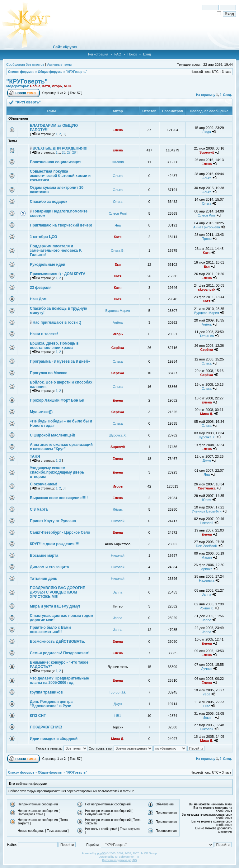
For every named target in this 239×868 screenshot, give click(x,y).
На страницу (206, 95)
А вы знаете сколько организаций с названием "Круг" (61, 447)
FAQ (118, 54)
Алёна (118, 322)
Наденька (207, 580)
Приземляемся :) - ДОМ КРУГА (58, 274)
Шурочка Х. (118, 435)
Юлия (206, 500)
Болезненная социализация (56, 162)
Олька (118, 176)
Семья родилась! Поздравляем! (60, 653)
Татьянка (207, 336)
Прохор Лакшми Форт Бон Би (57, 400)
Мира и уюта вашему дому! (55, 606)
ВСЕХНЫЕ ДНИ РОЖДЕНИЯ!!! (60, 148)
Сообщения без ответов (25, 64)
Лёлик (118, 509)
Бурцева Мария (118, 311)
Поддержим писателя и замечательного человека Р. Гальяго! (56, 250)
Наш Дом (38, 299)
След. (227, 95)
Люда (207, 132)
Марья (206, 557)
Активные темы (59, 64)
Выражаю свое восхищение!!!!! (59, 498)
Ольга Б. (118, 250)
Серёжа (118, 348)
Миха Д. (207, 414)
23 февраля (41, 288)
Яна (118, 225)
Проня (207, 239)
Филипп (118, 162)
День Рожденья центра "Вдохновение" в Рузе (51, 704)
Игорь (57, 86)
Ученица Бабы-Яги (207, 511)
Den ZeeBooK (206, 546)
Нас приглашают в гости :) (57, 322)
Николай (118, 521)
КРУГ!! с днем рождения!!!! (55, 544)
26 (64, 153)
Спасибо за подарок (49, 202)
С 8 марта (39, 509)
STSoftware (122, 857)
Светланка (206, 488)
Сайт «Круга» (65, 47)
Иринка (206, 569)
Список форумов (21, 72)
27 (69, 153)
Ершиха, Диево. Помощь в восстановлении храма (54, 346)
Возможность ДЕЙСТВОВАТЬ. (58, 641)
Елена (35, 86)
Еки (118, 265)
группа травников (46, 692)
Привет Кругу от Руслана (53, 521)
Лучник (207, 669)
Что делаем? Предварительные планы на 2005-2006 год (59, 680)
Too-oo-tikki (118, 692)
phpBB (101, 853)
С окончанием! (43, 484)
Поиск (132, 54)
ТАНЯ (35, 456)
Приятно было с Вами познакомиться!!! (50, 630)
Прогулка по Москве (49, 373)
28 (74, 153)
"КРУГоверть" (77, 72)
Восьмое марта (44, 556)
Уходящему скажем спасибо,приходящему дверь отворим (57, 472)
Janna (118, 592)
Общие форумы (50, 72)
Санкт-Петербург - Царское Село (60, 532)
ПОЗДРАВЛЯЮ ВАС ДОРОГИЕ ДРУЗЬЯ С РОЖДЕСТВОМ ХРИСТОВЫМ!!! (58, 592)
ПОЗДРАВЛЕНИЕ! (46, 727)
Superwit (207, 152)
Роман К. (206, 608)
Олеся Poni (118, 213)
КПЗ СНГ (38, 716)
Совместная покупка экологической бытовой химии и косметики (60, 176)
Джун (207, 460)
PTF (137, 857)
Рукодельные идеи (48, 265)
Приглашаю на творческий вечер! (61, 225)
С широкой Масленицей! (53, 435)
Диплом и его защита (49, 567)
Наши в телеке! (44, 334)
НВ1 (117, 716)
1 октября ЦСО (44, 237)
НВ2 (206, 706)
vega (207, 694)
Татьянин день (44, 579)
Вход (147, 54)
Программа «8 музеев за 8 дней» (60, 361)
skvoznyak (207, 289)
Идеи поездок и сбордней (54, 739)
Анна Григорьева (207, 227)
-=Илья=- (207, 718)
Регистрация (98, 54)
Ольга (118, 202)
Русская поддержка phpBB (120, 860)
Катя (46, 86)
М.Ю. (68, 86)
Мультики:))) (41, 412)
